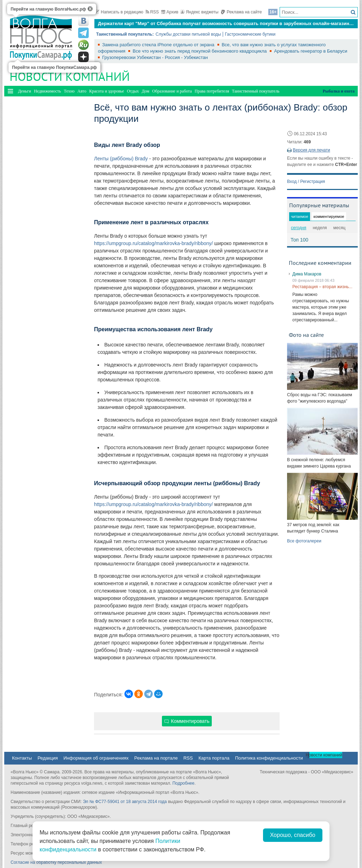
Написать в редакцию (119, 12)
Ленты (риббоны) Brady (121, 159)
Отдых (133, 91)
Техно (69, 91)
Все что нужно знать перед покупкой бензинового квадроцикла (200, 51)
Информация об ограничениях (96, 758)
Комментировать (187, 721)
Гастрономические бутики (250, 34)
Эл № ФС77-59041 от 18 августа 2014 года (125, 802)
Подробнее (183, 783)
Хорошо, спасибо (293, 835)
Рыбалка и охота (339, 91)
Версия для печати (311, 150)
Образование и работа (172, 91)
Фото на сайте (306, 335)
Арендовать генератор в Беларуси (311, 51)
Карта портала (214, 758)
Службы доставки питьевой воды (188, 34)
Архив (170, 12)
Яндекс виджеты (200, 12)
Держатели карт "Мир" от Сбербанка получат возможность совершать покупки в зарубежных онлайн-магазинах (226, 23)
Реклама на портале (156, 758)
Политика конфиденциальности (269, 758)
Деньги (25, 91)
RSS (152, 12)
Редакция (48, 758)
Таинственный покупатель (256, 91)
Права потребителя (212, 91)
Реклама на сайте (241, 12)
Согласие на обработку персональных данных (56, 862)
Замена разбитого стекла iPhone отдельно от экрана (159, 45)
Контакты (22, 758)
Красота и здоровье (107, 91)
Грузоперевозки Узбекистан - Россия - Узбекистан (155, 57)
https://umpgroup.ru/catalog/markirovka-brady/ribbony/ (153, 243)
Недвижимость (48, 91)
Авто (82, 91)
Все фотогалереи (304, 541)
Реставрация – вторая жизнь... (322, 287)
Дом (146, 91)
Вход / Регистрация (306, 182)
